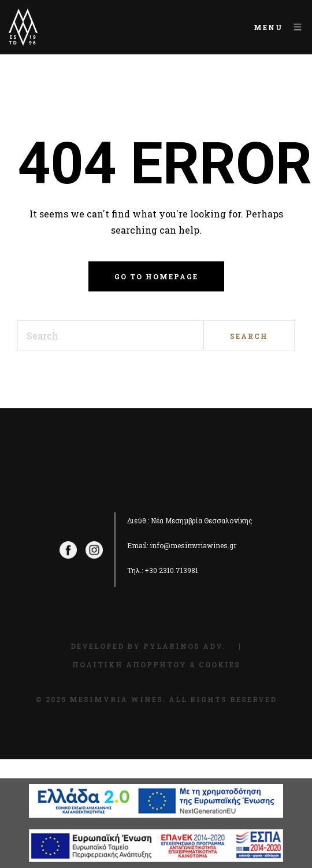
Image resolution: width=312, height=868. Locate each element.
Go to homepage (156, 276)
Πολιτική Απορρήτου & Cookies (156, 664)
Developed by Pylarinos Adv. (148, 646)
